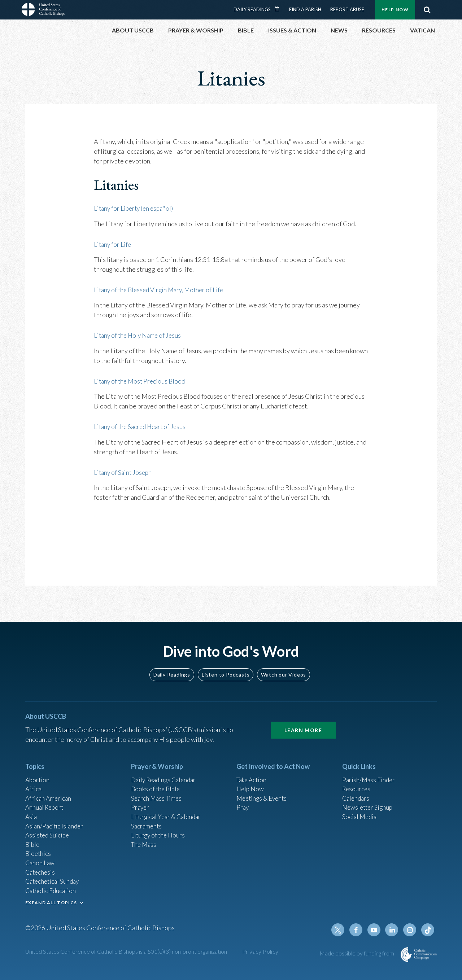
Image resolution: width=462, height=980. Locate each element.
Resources (357, 782)
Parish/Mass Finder (369, 772)
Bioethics (39, 850)
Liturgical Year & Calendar (168, 811)
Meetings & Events (263, 791)
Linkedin (393, 930)
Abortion (38, 772)
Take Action (252, 772)
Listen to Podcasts (226, 666)
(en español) (160, 208)
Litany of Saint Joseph (124, 471)
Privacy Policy (260, 951)
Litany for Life (113, 244)
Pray (243, 801)
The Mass (145, 840)
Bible (33, 840)
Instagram (411, 930)
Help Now (395, 10)
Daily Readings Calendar (279, 9)
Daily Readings (252, 9)
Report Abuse (347, 9)
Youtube (376, 930)
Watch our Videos (284, 666)
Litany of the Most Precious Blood (141, 380)
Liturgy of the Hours (159, 830)
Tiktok (428, 930)
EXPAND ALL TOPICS (51, 901)
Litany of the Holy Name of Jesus (139, 335)
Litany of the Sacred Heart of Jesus (142, 426)
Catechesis (41, 869)
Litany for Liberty (118, 208)
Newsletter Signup (369, 801)
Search (427, 10)
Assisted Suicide (48, 830)
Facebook (359, 930)
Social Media (360, 811)
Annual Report (45, 801)
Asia (31, 811)
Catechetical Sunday (54, 879)
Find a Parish (305, 9)
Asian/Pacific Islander (55, 821)
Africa (34, 782)
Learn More (303, 722)
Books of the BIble (156, 782)
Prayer (141, 801)
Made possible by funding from (357, 953)
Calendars (357, 791)
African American (49, 791)
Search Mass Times (158, 791)
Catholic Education (52, 889)
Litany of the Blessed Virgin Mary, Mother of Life (162, 289)
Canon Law (40, 859)
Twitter (341, 930)
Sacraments (147, 821)
